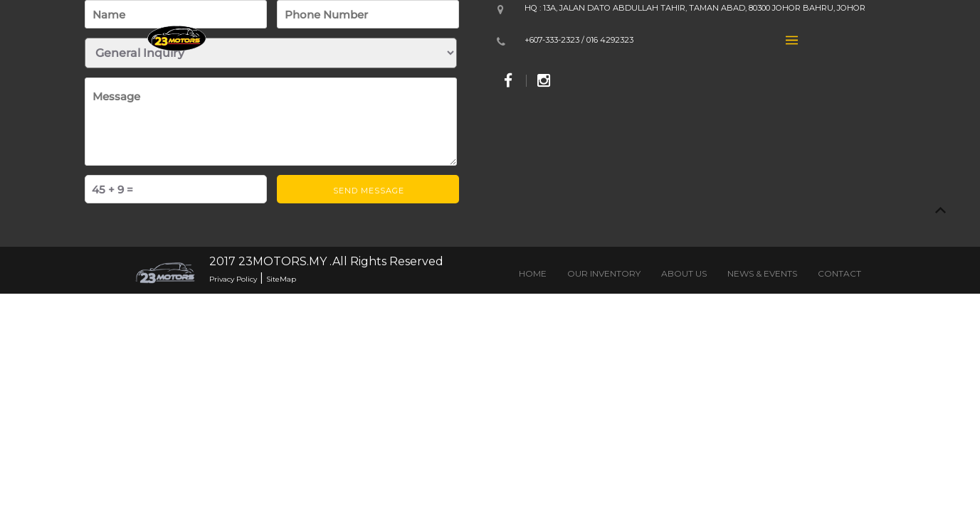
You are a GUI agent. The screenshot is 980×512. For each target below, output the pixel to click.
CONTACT (839, 273)
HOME (533, 273)
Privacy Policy (233, 279)
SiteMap (281, 279)
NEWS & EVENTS (762, 273)
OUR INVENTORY (604, 273)
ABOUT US (684, 273)
